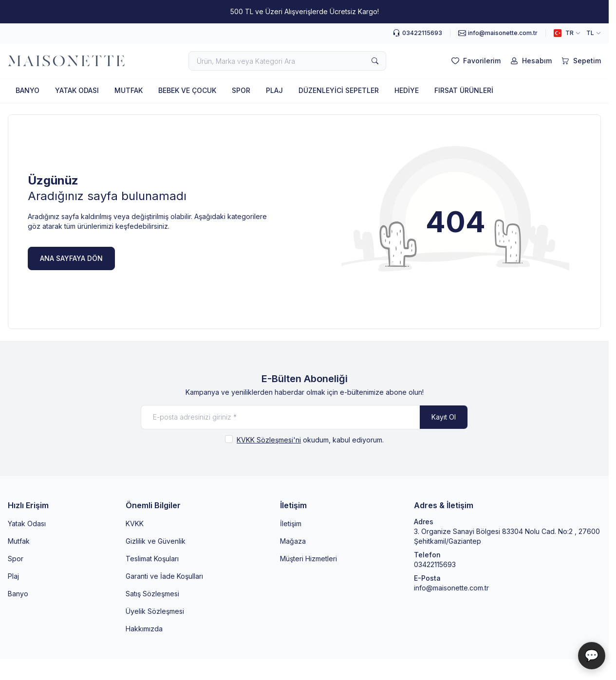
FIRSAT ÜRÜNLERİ (464, 90)
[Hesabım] (530, 61)
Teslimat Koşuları (152, 559)
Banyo (18, 594)
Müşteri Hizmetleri (308, 559)
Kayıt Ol (444, 417)
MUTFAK (129, 90)
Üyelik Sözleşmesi (155, 611)
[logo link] (66, 61)
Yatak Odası (27, 524)
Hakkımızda (144, 629)
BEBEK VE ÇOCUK (187, 90)
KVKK (135, 524)
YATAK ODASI (77, 90)
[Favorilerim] (475, 61)
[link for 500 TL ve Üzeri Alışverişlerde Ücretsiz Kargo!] (304, 12)
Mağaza (293, 541)
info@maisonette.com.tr (451, 588)
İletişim (291, 524)
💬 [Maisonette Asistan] (592, 655)
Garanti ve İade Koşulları (164, 576)
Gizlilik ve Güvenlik (156, 541)
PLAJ (274, 90)
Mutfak (19, 541)
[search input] (287, 61)
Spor (16, 559)
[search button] (375, 61)
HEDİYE (407, 90)
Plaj (13, 576)
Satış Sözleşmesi (152, 594)
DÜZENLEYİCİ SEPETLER (339, 90)
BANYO (28, 90)
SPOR (241, 90)
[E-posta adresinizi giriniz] (304, 417)
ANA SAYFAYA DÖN (71, 258)
